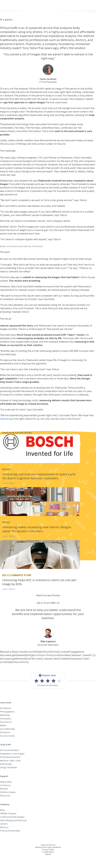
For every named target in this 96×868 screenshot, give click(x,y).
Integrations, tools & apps (12, 754)
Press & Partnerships (10, 831)
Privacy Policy (48, 850)
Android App (6, 764)
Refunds (4, 789)
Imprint (48, 854)
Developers (6, 719)
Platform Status (8, 792)
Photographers (7, 712)
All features (6, 708)
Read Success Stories (48, 595)
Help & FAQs (6, 782)
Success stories (7, 736)
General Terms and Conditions (48, 847)
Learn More (9, 483)
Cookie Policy (48, 852)
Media (3, 725)
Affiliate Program (8, 813)
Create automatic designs (12, 817)
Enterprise (5, 732)
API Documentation (9, 750)
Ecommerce (6, 722)
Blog (2, 810)
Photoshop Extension (10, 757)
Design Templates (9, 767)
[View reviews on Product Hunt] (48, 681)
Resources (5, 796)
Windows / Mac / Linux (10, 761)
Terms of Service (48, 845)
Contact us (5, 785)
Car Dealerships (8, 729)
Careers (4, 824)
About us (4, 827)
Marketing (5, 715)
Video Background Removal (13, 820)
